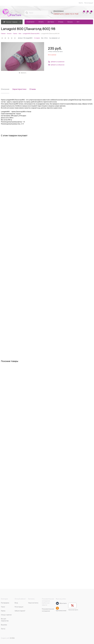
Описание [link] (5, 89)
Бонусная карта (73, 610)
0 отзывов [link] (37, 38)
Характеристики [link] (19, 89)
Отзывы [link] (33, 89)
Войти (81, 3)
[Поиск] (27, 13)
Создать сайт (5, 638)
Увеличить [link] (23, 73)
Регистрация (89, 3)
